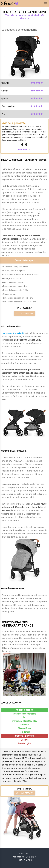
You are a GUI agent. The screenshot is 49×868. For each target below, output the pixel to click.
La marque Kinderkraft (13, 333)
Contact (25, 854)
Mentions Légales (24, 857)
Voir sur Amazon (25, 314)
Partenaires (24, 860)
